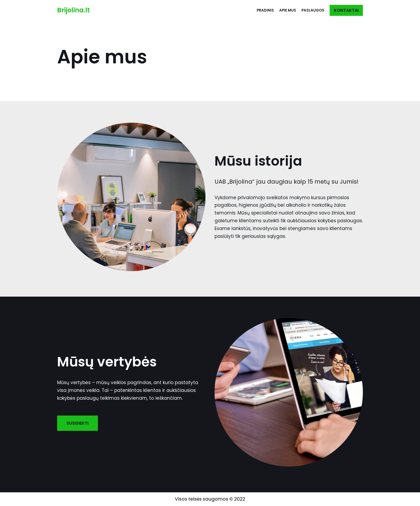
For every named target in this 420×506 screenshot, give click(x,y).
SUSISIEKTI (78, 423)
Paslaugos (313, 10)
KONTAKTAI (346, 10)
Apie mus (288, 10)
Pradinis (265, 10)
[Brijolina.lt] (73, 10)
